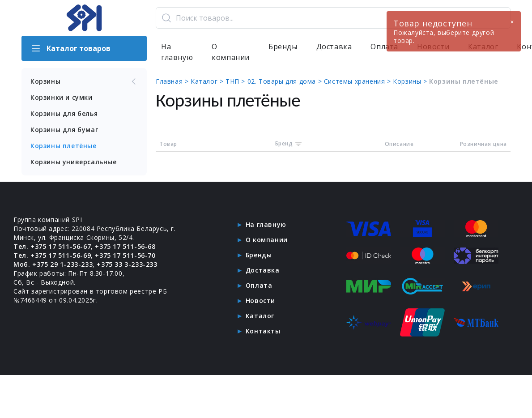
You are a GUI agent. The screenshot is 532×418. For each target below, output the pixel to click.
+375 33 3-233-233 (127, 264)
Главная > (173, 81)
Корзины (84, 81)
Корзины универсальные (74, 162)
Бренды (283, 47)
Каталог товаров (70, 48)
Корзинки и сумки (62, 97)
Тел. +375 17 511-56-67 (52, 246)
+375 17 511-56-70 (125, 255)
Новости (260, 301)
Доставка (334, 47)
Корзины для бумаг (64, 130)
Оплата (259, 285)
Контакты (263, 331)
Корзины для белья (64, 113)
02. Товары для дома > (286, 81)
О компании (231, 52)
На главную (177, 52)
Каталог (260, 316)
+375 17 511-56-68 (125, 246)
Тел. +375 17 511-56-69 (52, 255)
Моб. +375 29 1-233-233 (53, 264)
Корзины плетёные (64, 146)
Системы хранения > (358, 81)
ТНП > (236, 81)
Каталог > (208, 81)
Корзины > (411, 81)
